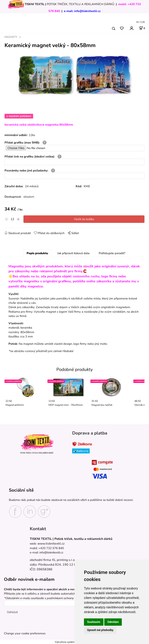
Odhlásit (12, 612)
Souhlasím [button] (94, 622)
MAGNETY (11, 37)
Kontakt (38, 529)
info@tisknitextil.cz (87, 11)
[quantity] (12, 219)
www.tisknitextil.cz (51, 544)
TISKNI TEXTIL (34, 4)
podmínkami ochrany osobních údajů (70, 598)
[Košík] (142, 28)
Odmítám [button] (113, 622)
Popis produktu (37, 253)
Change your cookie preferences (25, 633)
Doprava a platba (90, 433)
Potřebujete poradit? (112, 253)
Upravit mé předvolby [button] (100, 630)
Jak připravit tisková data (73, 253)
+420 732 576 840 (51, 548)
